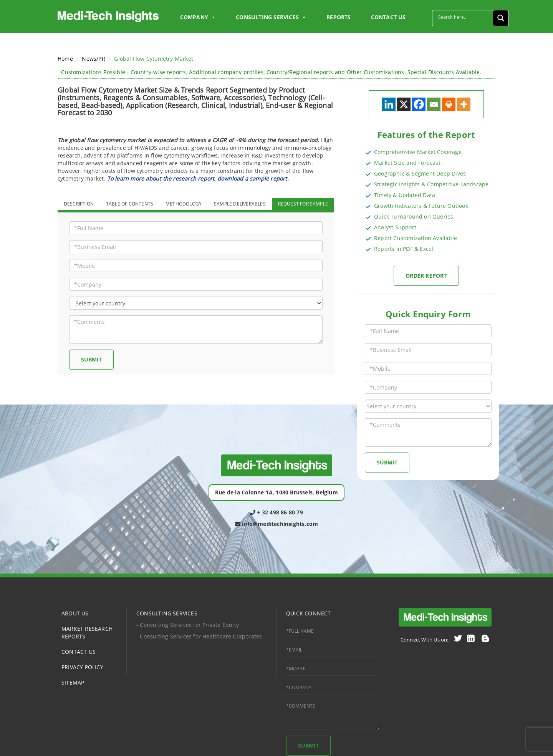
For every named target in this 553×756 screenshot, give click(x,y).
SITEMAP (73, 682)
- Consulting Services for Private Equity (188, 625)
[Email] (434, 104)
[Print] (449, 104)
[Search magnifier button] (501, 18)
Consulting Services (271, 17)
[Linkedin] (389, 104)
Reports (339, 17)
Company (198, 17)
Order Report (426, 276)
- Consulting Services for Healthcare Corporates (199, 636)
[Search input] (465, 17)
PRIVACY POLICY (82, 667)
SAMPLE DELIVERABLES (240, 204)
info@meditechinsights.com (276, 524)
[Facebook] (419, 104)
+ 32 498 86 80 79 (276, 512)
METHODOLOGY (184, 204)
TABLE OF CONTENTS (130, 204)
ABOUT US (75, 613)
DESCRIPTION (79, 204)
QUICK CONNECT (309, 613)
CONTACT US (388, 17)
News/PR (93, 59)
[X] (404, 104)
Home (65, 59)
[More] (464, 104)
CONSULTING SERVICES (167, 613)
